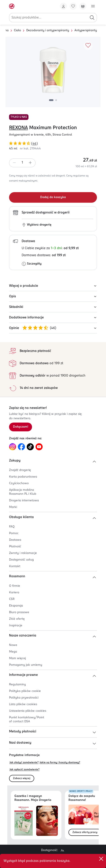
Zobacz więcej (22, 778)
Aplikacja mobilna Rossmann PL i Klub (23, 492)
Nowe (13, 645)
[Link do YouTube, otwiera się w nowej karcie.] (39, 447)
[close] (101, 859)
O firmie (15, 586)
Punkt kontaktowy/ (27, 720)
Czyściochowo (19, 483)
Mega (13, 652)
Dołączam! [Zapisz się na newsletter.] (21, 427)
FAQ (12, 527)
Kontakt (15, 566)
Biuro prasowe (19, 612)
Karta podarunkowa (23, 477)
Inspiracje (16, 626)
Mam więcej (17, 658)
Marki (13, 507)
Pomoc (14, 533)
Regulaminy (17, 685)
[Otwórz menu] (93, 6)
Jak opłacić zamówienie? (25, 770)
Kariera (14, 593)
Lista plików (23, 704)
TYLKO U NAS (19, 117)
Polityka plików (25, 691)
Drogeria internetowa (24, 501)
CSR (12, 599)
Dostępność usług (21, 560)
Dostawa (15, 540)
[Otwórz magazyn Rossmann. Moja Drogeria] (47, 821)
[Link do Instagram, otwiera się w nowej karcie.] (13, 447)
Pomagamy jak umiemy (26, 665)
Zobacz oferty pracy (85, 832)
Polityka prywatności (24, 698)
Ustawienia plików (28, 711)
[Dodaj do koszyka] (53, 197)
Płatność (15, 547)
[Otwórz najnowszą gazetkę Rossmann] (24, 821)
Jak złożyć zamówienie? (24, 763)
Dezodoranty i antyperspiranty (48, 30)
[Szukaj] (92, 18)
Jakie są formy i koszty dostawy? (60, 763)
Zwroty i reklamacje (23, 553)
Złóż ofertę (17, 619)
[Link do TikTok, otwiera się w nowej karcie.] (30, 447)
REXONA (18, 128)
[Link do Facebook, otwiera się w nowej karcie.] (21, 447)
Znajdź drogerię (20, 470)
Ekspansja (16, 606)
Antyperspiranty (86, 30)
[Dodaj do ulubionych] (88, 46)
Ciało (17, 30)
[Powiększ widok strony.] (62, 850)
